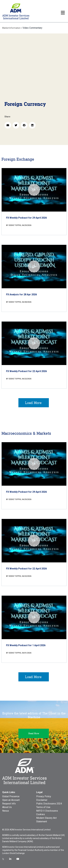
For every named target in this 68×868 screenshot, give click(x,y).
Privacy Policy (44, 796)
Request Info (9, 804)
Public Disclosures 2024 (49, 804)
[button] (8, 125)
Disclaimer (42, 800)
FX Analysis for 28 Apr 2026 (21, 294)
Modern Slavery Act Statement (46, 820)
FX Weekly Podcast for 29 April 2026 (26, 218)
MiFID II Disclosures (47, 811)
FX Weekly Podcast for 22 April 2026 (26, 371)
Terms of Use (43, 807)
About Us (7, 807)
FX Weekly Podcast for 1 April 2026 (26, 645)
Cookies (41, 814)
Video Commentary (32, 28)
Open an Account (11, 800)
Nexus (6, 811)
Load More (33, 403)
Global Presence (11, 796)
